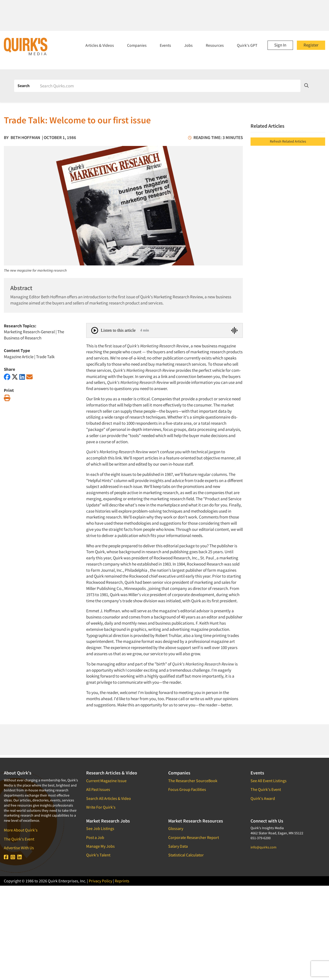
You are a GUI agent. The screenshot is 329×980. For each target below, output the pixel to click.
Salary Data (178, 846)
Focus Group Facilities (187, 789)
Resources (215, 45)
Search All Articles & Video (109, 798)
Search (24, 86)
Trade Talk (45, 357)
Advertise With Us (19, 848)
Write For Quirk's (101, 807)
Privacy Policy (100, 881)
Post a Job (95, 837)
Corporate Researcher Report (194, 837)
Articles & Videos (100, 45)
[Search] (168, 86)
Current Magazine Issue (106, 781)
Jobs (188, 45)
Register (311, 45)
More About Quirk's (21, 830)
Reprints (122, 881)
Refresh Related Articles (288, 141)
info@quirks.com (264, 847)
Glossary (176, 828)
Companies (137, 45)
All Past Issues (98, 789)
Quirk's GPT (247, 45)
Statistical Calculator (186, 855)
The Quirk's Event (19, 839)
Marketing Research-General (29, 332)
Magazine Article (19, 357)
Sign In (280, 45)
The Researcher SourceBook (193, 781)
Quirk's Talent (98, 855)
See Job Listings (100, 828)
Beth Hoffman (25, 137)
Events (165, 45)
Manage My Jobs (100, 846)
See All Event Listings (269, 781)
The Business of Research (34, 335)
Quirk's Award (263, 798)
